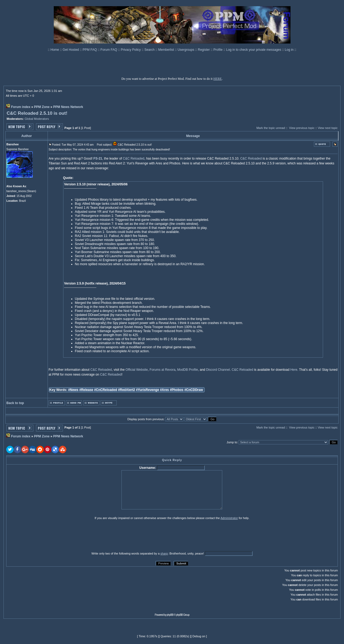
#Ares (164, 390)
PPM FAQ (90, 50)
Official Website (137, 370)
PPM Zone (42, 107)
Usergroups (186, 50)
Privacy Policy (131, 50)
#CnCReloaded (105, 390)
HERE (218, 79)
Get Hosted (71, 50)
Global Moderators (37, 119)
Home (55, 50)
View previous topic (302, 128)
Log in (289, 50)
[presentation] (48, 535)
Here (294, 370)
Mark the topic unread (271, 128)
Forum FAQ (109, 50)
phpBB (170, 615)
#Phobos (177, 390)
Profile (218, 50)
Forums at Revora (163, 370)
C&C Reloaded (134, 159)
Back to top (15, 403)
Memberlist (167, 50)
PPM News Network (68, 107)
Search (150, 50)
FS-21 (98, 159)
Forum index (21, 107)
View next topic (328, 128)
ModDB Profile (187, 370)
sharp (164, 553)
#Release (86, 390)
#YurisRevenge (148, 390)
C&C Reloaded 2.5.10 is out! (37, 113)
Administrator (229, 518)
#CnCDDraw (194, 390)
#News (73, 390)
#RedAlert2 (126, 390)
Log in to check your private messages (254, 50)
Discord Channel (218, 370)
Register (204, 50)
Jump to (232, 442)
